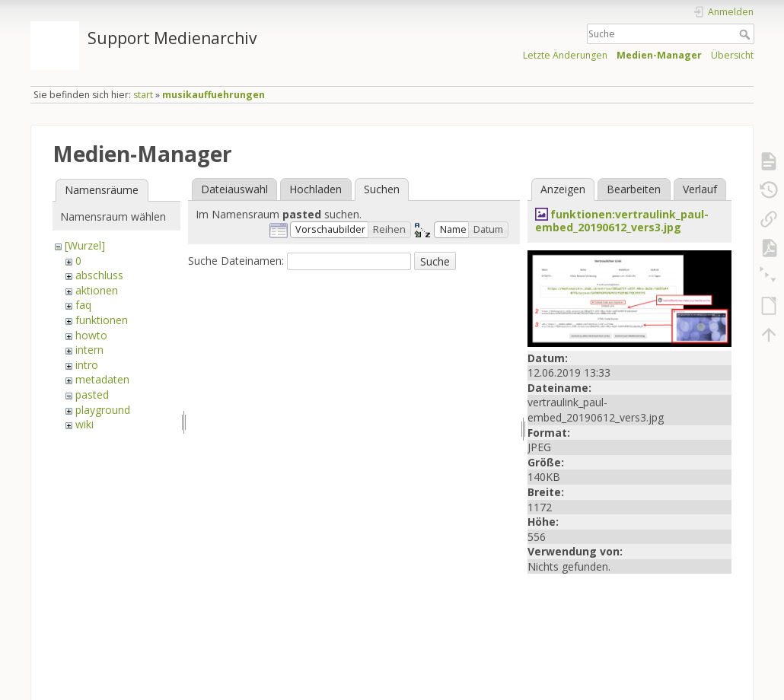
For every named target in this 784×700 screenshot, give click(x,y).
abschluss (99, 275)
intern (89, 350)
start (143, 95)
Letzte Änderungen (565, 55)
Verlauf (700, 189)
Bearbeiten (634, 189)
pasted (92, 395)
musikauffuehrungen (214, 95)
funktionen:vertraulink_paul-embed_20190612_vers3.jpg (622, 221)
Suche (746, 34)
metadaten (102, 379)
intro (87, 365)
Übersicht (732, 55)
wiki (84, 424)
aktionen (97, 290)
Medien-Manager (659, 55)
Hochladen (316, 189)
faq (83, 305)
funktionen (102, 320)
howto (91, 335)
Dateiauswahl (234, 189)
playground (103, 410)
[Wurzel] (85, 245)
